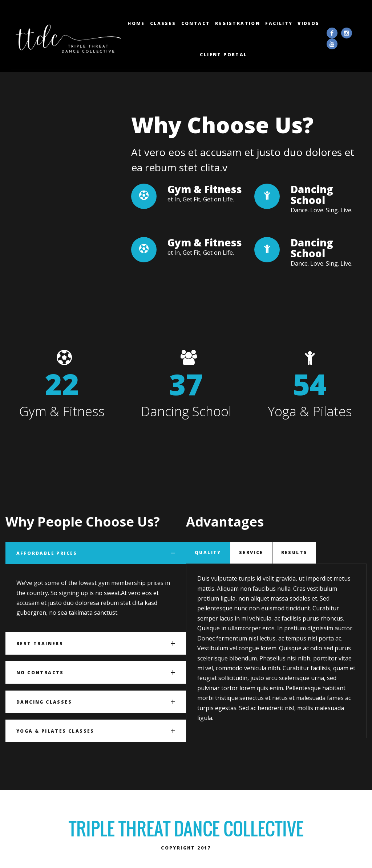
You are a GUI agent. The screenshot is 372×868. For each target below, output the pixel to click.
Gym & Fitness (205, 199)
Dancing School (312, 205)
